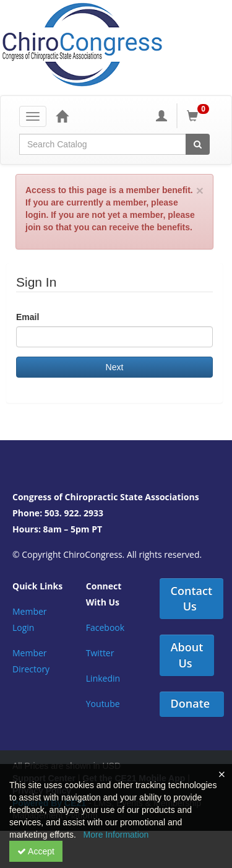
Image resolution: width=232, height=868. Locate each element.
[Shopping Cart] (200, 116)
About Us (187, 655)
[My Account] (161, 116)
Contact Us (191, 599)
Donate (191, 703)
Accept (36, 851)
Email (28, 317)
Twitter (100, 653)
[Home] (62, 116)
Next (115, 367)
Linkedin (103, 678)
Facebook (105, 627)
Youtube (103, 704)
